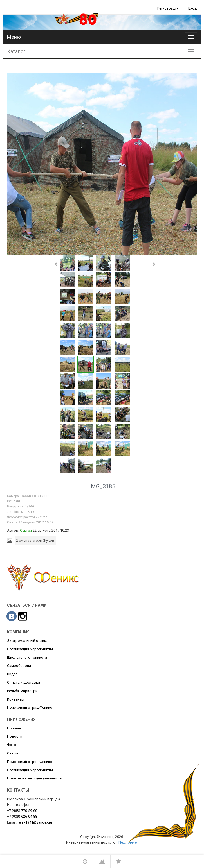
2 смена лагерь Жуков (35, 540)
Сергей (26, 530)
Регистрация (168, 8)
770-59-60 (22, 811)
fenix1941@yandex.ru (35, 822)
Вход (192, 8)
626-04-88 (22, 816)
